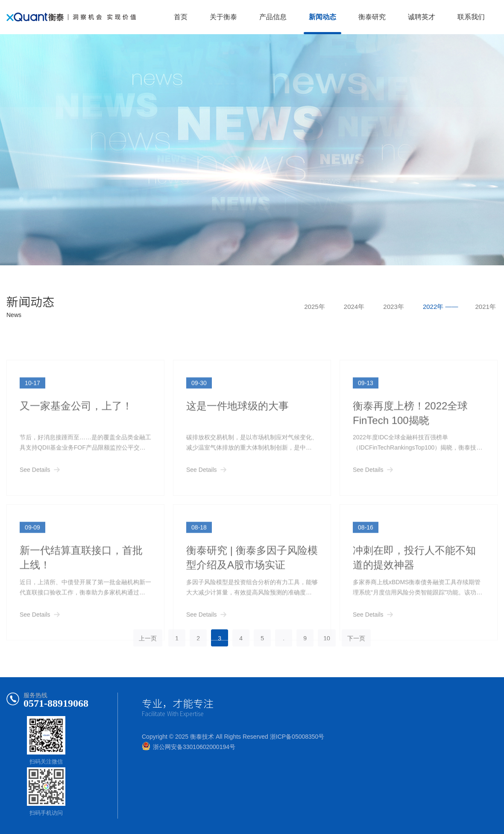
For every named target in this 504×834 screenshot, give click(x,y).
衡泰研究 (372, 17)
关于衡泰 (223, 17)
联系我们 (471, 17)
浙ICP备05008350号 (297, 737)
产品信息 (273, 17)
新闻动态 (322, 17)
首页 (181, 17)
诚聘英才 (422, 17)
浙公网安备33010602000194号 (194, 747)
